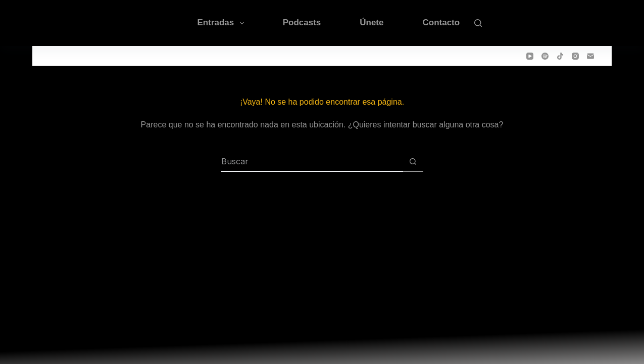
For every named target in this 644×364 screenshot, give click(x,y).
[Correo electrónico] (590, 56)
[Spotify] (545, 56)
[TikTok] (560, 56)
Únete (371, 22)
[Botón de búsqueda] (413, 162)
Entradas (223, 23)
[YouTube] (530, 56)
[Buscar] (478, 23)
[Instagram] (575, 56)
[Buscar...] (312, 162)
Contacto (441, 22)
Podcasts (302, 22)
